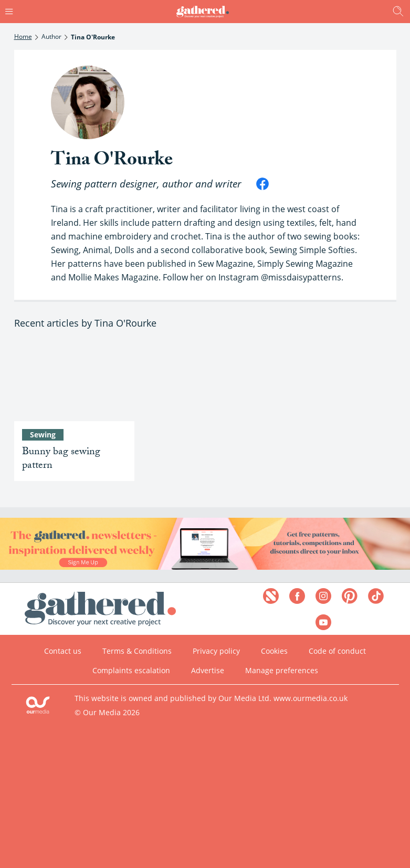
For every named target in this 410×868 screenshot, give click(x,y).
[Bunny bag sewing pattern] (74, 381)
